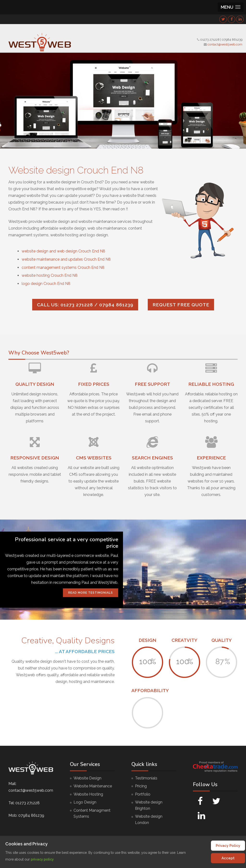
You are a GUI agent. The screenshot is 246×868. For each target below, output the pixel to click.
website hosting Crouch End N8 (50, 275)
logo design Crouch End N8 (46, 284)
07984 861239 (232, 40)
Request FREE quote (181, 305)
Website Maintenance (93, 786)
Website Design (87, 778)
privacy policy (42, 859)
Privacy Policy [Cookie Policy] (228, 846)
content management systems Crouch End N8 (63, 267)
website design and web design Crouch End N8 (63, 251)
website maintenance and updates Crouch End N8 (66, 259)
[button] (231, 7)
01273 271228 (210, 40)
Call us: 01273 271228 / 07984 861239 (85, 305)
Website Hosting (88, 794)
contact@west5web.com (225, 44)
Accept (228, 858)
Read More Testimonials (91, 593)
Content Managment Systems (92, 813)
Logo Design (85, 802)
